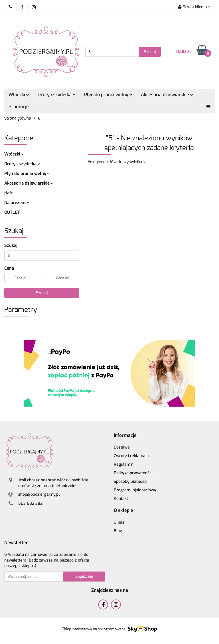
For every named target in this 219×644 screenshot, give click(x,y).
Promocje (19, 107)
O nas (119, 522)
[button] (125, 436)
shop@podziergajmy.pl (39, 494)
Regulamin (124, 464)
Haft (9, 193)
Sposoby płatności (130, 482)
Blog (118, 531)
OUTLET (12, 212)
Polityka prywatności (133, 473)
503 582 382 (30, 503)
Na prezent (17, 203)
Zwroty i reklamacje (132, 456)
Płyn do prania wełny (108, 95)
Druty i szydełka (57, 95)
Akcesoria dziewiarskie (167, 95)
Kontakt (121, 499)
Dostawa (122, 447)
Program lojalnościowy (135, 490)
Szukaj (42, 293)
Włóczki (19, 95)
